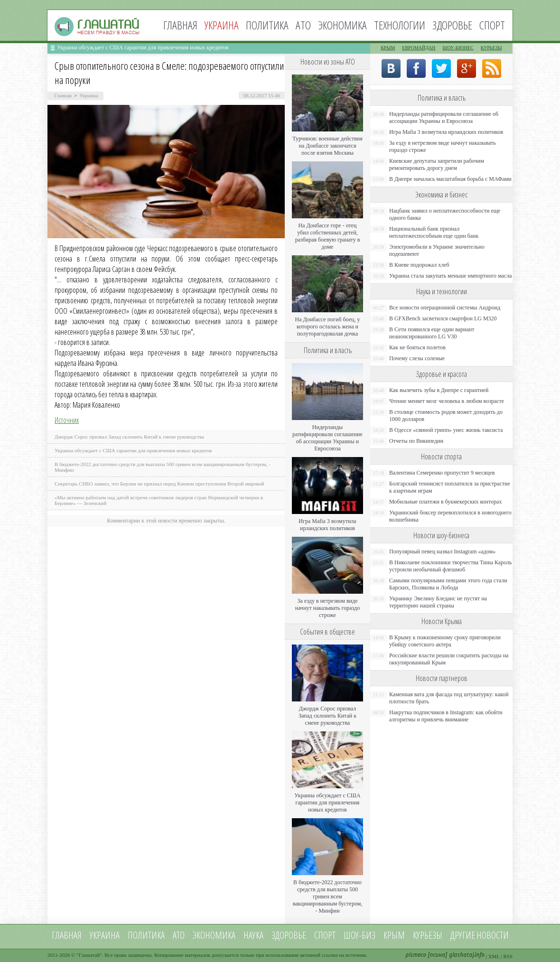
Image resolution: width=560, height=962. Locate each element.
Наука (253, 935)
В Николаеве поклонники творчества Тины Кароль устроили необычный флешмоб (450, 566)
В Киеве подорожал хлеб (419, 265)
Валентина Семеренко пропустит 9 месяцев (442, 473)
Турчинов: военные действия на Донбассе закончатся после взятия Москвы (327, 146)
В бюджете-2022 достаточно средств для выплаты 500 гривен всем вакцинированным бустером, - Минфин (328, 897)
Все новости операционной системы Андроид (445, 308)
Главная (180, 25)
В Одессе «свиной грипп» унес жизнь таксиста (446, 430)
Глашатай (89, 955)
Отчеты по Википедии (416, 441)
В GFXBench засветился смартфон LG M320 (443, 318)
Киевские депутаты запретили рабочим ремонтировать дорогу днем (437, 164)
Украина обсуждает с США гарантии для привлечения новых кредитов (143, 47)
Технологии (400, 25)
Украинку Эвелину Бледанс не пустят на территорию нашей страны (438, 602)
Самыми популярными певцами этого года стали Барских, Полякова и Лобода (448, 584)
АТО (303, 25)
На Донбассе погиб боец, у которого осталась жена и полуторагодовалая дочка (327, 327)
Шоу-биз (359, 935)
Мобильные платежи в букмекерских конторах (445, 502)
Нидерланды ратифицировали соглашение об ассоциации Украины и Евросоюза (327, 438)
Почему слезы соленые (417, 358)
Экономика (342, 25)
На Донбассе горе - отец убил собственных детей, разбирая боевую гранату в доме (328, 236)
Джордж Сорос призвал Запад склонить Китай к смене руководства (129, 437)
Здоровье (452, 25)
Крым (388, 48)
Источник (67, 420)
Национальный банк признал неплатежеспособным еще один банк (434, 232)
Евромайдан (419, 48)
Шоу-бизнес (458, 48)
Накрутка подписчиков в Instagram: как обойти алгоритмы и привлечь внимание (446, 716)
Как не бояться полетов (417, 347)
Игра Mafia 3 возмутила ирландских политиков (327, 525)
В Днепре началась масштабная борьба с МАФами (450, 179)
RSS (508, 956)
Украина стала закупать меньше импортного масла (451, 276)
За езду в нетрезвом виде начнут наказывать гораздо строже (327, 608)
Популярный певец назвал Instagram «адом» (442, 551)
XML (494, 956)
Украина (89, 95)
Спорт (492, 25)
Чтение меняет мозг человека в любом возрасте (447, 401)
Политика (267, 25)
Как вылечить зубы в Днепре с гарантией (439, 390)
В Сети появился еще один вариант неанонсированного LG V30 (432, 333)
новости (493, 935)
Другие (463, 935)
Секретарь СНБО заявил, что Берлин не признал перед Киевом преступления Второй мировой (159, 484)
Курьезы (491, 48)
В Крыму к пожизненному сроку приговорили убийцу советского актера (445, 641)
